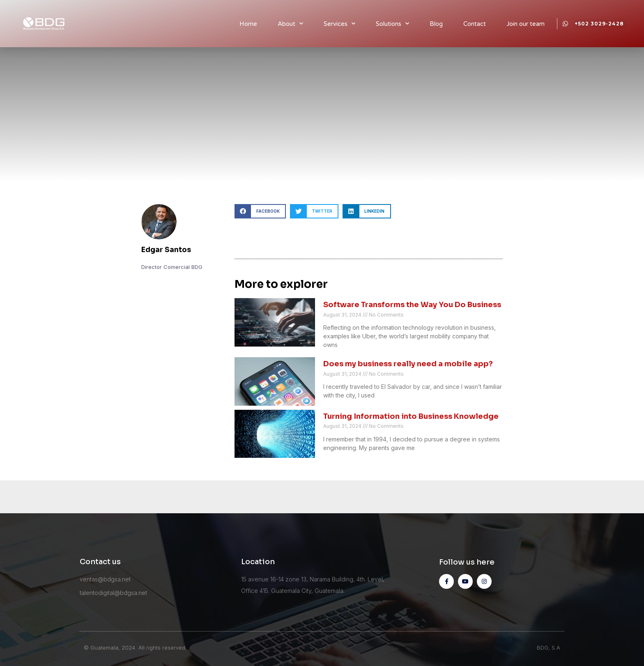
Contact (475, 24)
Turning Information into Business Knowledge (411, 416)
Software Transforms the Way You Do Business (412, 305)
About (290, 24)
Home (248, 24)
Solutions (392, 24)
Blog (436, 24)
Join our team (526, 24)
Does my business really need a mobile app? (408, 364)
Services (339, 24)
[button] (260, 211)
